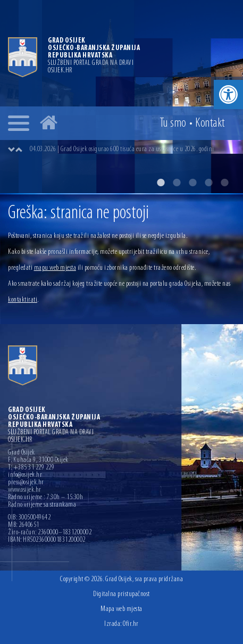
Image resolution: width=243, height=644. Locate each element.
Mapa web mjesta (121, 609)
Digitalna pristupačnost (121, 594)
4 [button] (208, 183)
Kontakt (210, 123)
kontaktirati (23, 300)
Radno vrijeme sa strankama (42, 505)
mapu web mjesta (55, 268)
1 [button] (161, 183)
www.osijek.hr (25, 490)
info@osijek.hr (25, 475)
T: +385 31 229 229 (31, 468)
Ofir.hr (131, 624)
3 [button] (192, 183)
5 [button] (224, 183)
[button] (228, 94)
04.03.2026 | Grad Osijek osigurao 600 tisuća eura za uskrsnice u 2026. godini (122, 149)
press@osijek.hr (26, 483)
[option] (121, 97)
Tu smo (173, 123)
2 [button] (177, 183)
